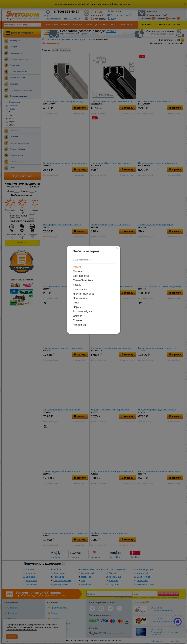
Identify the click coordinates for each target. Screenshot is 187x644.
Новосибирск (81, 298)
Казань (77, 285)
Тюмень (78, 320)
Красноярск (80, 289)
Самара (78, 316)
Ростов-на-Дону (82, 312)
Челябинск (79, 325)
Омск (76, 303)
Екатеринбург (81, 276)
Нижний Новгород (84, 294)
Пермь (77, 307)
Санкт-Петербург (83, 280)
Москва (77, 271)
